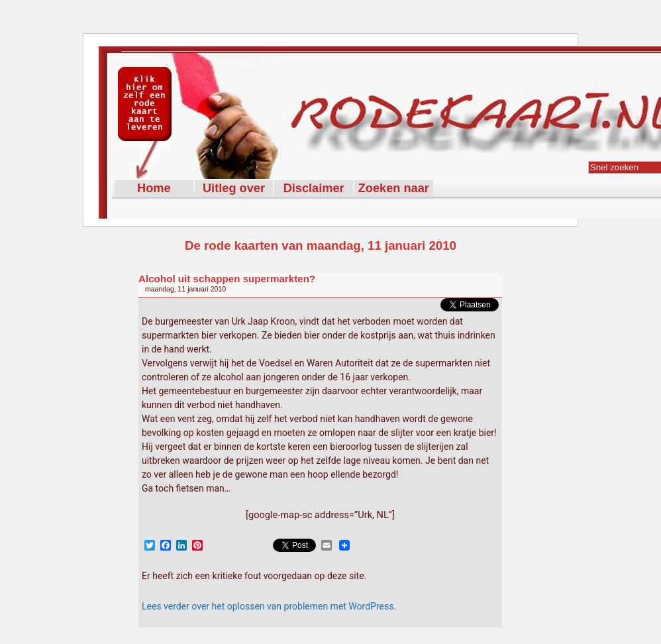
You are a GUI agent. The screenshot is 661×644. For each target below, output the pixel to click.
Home (154, 188)
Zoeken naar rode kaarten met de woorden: (394, 189)
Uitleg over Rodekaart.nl (234, 189)
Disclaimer (314, 188)
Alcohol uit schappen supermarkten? (227, 279)
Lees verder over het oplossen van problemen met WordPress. (269, 606)
